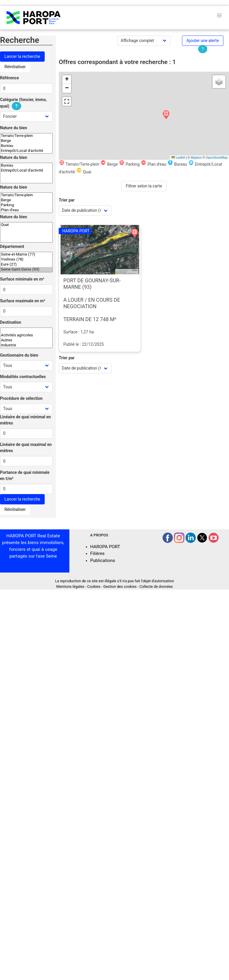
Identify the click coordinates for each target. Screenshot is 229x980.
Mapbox (196, 157)
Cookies (94, 587)
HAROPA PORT (105, 547)
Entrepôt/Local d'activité (26, 151)
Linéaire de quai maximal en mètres (26, 448)
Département (12, 246)
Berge (26, 141)
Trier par (67, 200)
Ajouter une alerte (203, 41)
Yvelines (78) (26, 260)
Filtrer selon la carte (144, 186)
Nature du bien (14, 128)
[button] (166, 115)
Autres (26, 340)
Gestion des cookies (120, 587)
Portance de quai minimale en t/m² (25, 475)
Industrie (26, 345)
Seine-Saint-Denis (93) (26, 270)
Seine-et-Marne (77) (26, 255)
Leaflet (178, 157)
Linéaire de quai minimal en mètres (25, 420)
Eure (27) (26, 265)
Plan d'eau (26, 210)
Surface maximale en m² (23, 301)
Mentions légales (70, 587)
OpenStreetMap (217, 157)
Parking (26, 205)
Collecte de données (156, 587)
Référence (9, 78)
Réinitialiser (15, 67)
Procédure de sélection (21, 398)
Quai (26, 225)
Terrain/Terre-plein (26, 136)
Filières (97, 553)
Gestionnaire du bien (19, 355)
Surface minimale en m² (22, 279)
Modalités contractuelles (23, 377)
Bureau (26, 146)
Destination (11, 322)
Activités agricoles (26, 335)
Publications (103, 561)
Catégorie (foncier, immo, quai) (23, 103)
